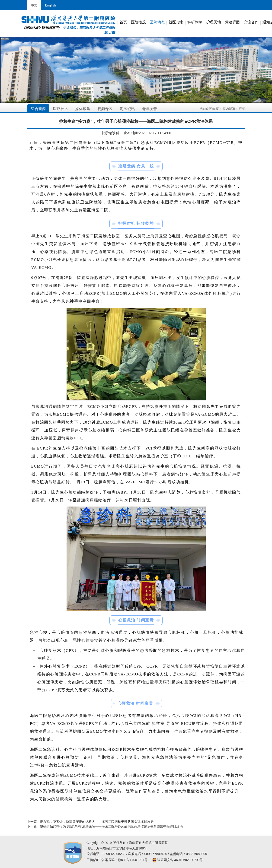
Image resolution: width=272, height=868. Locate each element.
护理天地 (214, 22)
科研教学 (195, 22)
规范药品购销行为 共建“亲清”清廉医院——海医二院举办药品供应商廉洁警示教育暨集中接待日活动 (111, 826)
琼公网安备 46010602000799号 (178, 860)
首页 (123, 22)
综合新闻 (38, 109)
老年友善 (150, 109)
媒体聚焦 (83, 109)
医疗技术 (61, 109)
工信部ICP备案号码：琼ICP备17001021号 (117, 860)
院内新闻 (229, 109)
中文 (34, 5)
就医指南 (176, 22)
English (51, 5)
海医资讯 (127, 109)
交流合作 (251, 22)
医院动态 (157, 22)
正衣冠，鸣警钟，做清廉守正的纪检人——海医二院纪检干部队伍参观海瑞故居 (97, 822)
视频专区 (105, 109)
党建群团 (232, 22)
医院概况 (138, 22)
